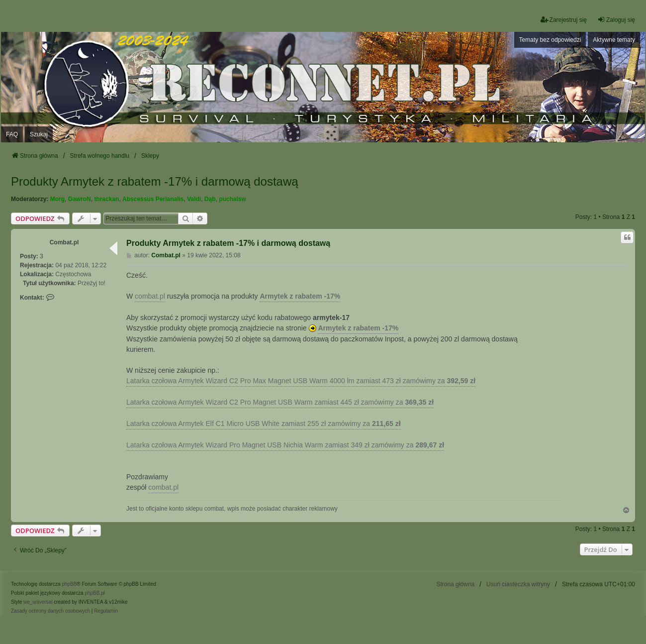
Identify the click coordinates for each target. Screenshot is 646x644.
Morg (57, 199)
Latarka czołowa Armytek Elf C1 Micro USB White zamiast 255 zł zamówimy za (264, 424)
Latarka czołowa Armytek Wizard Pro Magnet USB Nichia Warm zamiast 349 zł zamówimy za (285, 445)
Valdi (194, 199)
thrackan (106, 199)
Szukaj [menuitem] (39, 134)
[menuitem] (50, 611)
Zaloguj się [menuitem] (616, 20)
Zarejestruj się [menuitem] (564, 20)
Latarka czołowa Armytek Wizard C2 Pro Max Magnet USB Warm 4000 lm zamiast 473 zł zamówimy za (301, 381)
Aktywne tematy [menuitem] (614, 40)
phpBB (69, 584)
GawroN (80, 199)
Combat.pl (64, 242)
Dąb (210, 199)
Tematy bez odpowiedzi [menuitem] (550, 40)
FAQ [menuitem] (12, 134)
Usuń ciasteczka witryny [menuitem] (518, 584)
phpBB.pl (95, 593)
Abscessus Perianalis (153, 199)
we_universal (38, 602)
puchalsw (232, 199)
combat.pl (150, 296)
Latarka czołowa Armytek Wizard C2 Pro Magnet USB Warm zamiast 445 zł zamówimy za (280, 402)
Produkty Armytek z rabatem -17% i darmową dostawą (155, 181)
